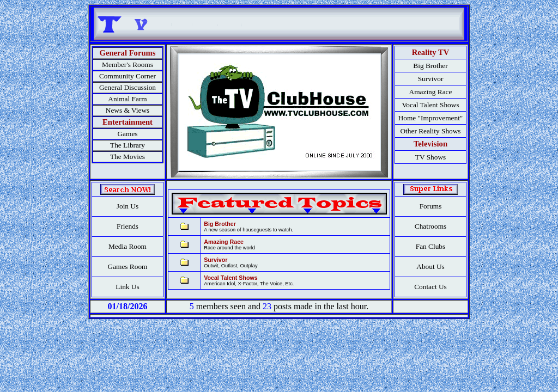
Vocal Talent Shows (430, 105)
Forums (431, 206)
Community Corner (128, 76)
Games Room (128, 267)
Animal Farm (127, 99)
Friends (128, 226)
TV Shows (430, 157)
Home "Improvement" (431, 118)
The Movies (128, 157)
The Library (128, 145)
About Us (430, 267)
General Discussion (128, 87)
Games (127, 134)
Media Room (128, 246)
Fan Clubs (430, 246)
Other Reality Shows (430, 131)
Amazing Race (431, 92)
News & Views (128, 110)
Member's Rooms (128, 65)
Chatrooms (431, 226)
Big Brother (430, 66)
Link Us (127, 287)
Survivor (431, 79)
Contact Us (430, 287)
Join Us (128, 206)
